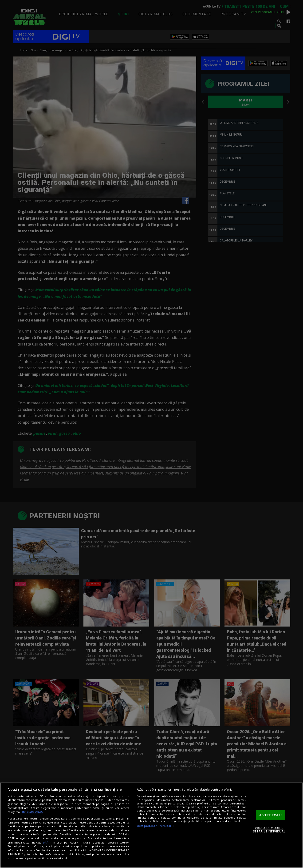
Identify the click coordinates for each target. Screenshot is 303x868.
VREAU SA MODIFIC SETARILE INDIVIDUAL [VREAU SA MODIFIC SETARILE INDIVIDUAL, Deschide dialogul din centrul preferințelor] (269, 830)
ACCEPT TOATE (271, 815)
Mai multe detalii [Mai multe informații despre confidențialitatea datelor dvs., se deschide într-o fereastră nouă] (32, 812)
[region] (151, 825)
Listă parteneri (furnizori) (155, 826)
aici (45, 842)
